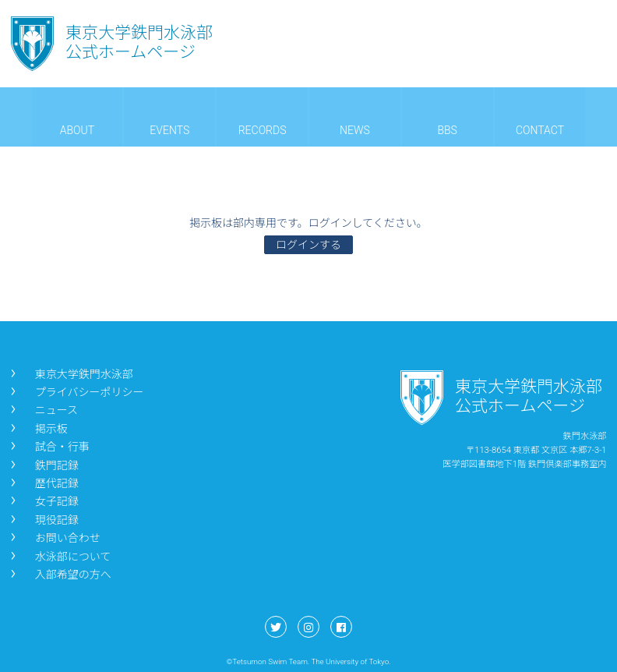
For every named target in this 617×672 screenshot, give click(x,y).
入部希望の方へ (60, 575)
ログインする (308, 245)
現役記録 (43, 520)
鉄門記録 (43, 465)
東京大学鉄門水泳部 (71, 374)
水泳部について (60, 557)
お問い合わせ (54, 538)
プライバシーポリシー (76, 392)
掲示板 (38, 429)
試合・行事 (49, 447)
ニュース (43, 410)
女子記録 (43, 501)
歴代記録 (43, 483)
